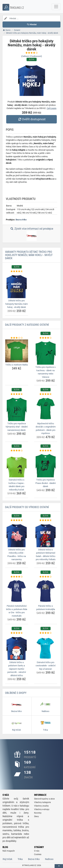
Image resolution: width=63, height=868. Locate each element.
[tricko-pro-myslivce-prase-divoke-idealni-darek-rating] (46, 451)
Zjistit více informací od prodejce (31, 234)
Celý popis (52, 108)
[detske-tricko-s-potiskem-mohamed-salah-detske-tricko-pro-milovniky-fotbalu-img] (46, 535)
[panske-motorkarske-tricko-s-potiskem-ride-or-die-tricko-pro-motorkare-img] (17, 591)
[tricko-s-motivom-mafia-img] (17, 351)
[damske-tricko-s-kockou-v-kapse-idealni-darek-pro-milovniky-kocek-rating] (17, 451)
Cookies (38, 854)
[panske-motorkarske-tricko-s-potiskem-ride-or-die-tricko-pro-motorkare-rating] (17, 577)
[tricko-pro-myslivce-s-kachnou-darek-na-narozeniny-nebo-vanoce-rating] (46, 338)
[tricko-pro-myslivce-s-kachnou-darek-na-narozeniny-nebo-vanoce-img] (46, 352)
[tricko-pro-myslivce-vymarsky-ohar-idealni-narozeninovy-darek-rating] (17, 394)
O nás (37, 851)
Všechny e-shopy (42, 809)
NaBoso (49, 859)
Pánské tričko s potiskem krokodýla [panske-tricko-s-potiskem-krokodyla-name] (46, 608)
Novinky (38, 813)
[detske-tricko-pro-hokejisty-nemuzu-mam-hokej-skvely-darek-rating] (17, 271)
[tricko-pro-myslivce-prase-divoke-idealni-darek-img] (46, 465)
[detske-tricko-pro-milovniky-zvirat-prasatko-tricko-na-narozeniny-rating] (17, 520)
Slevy (36, 816)
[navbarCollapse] (56, 7)
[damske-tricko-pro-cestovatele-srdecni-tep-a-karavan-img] (46, 647)
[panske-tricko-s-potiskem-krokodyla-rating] (46, 577)
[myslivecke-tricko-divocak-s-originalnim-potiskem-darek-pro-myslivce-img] (46, 408)
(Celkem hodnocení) (32, 56)
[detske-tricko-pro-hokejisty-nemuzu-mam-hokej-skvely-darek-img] (17, 286)
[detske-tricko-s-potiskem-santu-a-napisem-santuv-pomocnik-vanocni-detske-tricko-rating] (17, 633)
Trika (20, 859)
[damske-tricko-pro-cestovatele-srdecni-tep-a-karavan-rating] (46, 633)
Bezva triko (21, 220)
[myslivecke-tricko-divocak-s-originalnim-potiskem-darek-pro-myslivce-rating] (46, 394)
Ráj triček (7, 859)
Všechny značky (41, 806)
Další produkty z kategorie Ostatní (27, 325)
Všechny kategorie (42, 802)
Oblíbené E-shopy (16, 693)
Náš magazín (9, 851)
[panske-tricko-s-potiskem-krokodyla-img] (46, 591)
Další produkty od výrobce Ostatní (27, 507)
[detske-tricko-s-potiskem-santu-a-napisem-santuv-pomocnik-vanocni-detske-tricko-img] (17, 647)
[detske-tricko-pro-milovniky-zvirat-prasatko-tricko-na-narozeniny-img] (17, 535)
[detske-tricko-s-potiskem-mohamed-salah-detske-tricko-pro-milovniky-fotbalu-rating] (46, 520)
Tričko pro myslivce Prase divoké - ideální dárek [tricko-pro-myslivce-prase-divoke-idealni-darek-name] (46, 483)
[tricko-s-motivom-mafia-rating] (17, 338)
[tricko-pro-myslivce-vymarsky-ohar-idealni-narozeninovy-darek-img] (17, 408)
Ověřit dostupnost (31, 119)
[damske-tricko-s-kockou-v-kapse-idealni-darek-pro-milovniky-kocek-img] (17, 465)
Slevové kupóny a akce (44, 799)
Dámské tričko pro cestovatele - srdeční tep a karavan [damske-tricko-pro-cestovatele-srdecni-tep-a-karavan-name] (46, 666)
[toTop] (59, 866)
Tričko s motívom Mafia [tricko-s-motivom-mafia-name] (17, 365)
